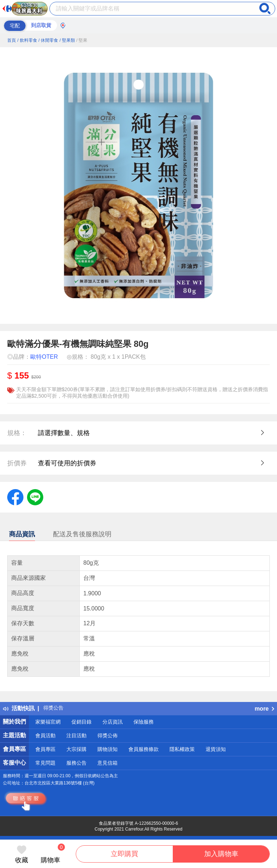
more (264, 709)
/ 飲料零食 (27, 40)
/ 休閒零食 (48, 40)
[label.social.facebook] (15, 497)
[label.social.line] (35, 497)
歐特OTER (44, 357)
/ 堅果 (82, 40)
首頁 (12, 40)
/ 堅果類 (67, 40)
